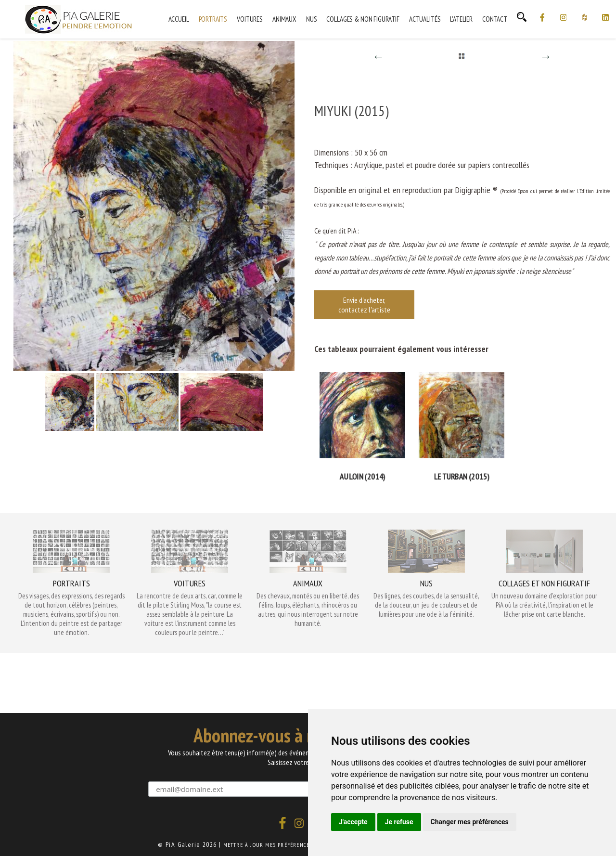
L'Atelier (461, 19)
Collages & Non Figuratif (363, 19)
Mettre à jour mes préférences (268, 845)
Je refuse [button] (399, 822)
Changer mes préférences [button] (470, 822)
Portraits (213, 19)
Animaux (284, 19)
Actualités (425, 19)
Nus (312, 19)
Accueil (179, 19)
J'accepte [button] (353, 822)
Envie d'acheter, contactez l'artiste (364, 305)
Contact (495, 19)
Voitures (250, 19)
